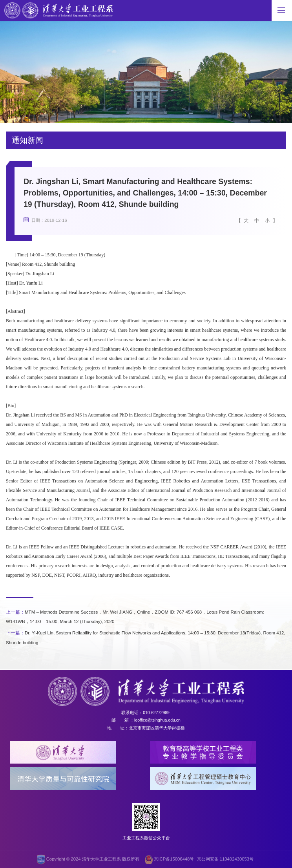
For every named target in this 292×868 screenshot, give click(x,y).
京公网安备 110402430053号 (225, 858)
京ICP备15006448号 (169, 859)
